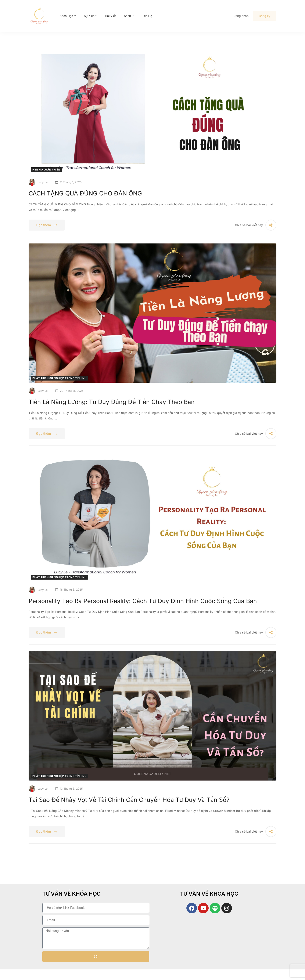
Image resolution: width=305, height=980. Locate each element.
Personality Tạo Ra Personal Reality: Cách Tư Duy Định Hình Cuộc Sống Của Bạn (143, 601)
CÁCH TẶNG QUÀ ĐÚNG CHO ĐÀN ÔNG (85, 193)
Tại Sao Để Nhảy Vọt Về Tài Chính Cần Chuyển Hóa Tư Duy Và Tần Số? (129, 800)
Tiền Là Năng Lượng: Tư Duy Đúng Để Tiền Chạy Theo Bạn (112, 402)
